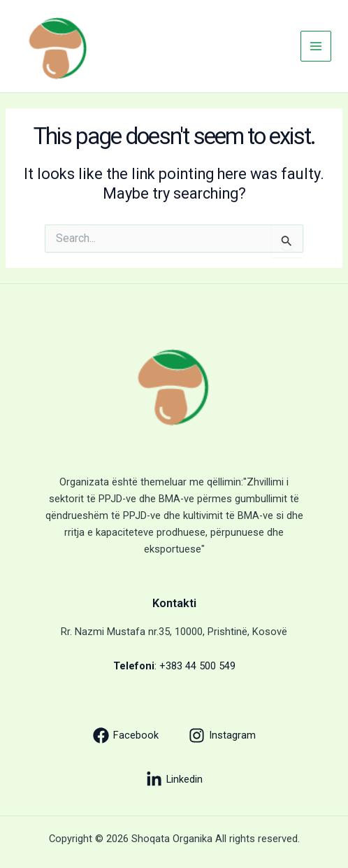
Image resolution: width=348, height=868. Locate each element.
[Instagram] (222, 735)
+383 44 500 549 (197, 666)
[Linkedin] (174, 780)
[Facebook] (126, 735)
